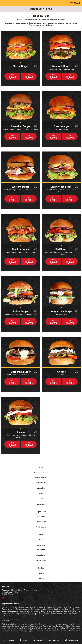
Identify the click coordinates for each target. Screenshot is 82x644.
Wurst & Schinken (41, 477)
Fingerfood (41, 545)
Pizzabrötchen (41, 555)
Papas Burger (41, 512)
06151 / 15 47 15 (8, 598)
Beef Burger (41, 516)
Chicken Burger (41, 522)
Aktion (41, 467)
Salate (41, 540)
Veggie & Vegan (41, 527)
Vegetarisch (41, 488)
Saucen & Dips (41, 560)
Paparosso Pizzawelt (41, 473)
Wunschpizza (41, 504)
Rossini (41, 499)
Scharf (41, 493)
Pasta (41, 534)
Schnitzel (41, 568)
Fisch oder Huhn (41, 483)
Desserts (41, 573)
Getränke (41, 579)
